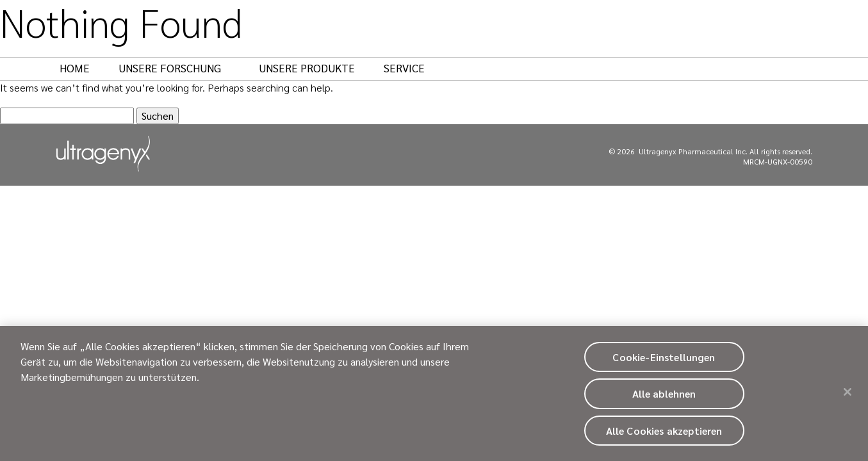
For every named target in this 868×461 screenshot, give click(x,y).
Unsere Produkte (307, 68)
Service (404, 68)
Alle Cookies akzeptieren (664, 434)
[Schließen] (848, 396)
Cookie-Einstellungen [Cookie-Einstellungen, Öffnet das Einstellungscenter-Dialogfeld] (664, 361)
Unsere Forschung (176, 68)
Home (75, 68)
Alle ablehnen (664, 397)
